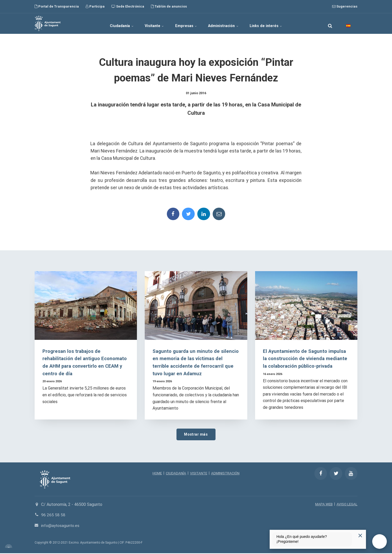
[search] (330, 23)
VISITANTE (198, 474)
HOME (156, 474)
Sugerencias (345, 6)
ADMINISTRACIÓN (226, 474)
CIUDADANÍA (175, 474)
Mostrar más (196, 435)
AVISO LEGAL (347, 505)
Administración (227, 23)
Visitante (151, 23)
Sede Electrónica (128, 6)
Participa (95, 6)
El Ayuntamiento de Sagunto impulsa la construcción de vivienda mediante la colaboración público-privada (306, 359)
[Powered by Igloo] (8, 547)
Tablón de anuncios (169, 6)
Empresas (186, 23)
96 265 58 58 (53, 516)
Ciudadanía (114, 23)
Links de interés (274, 23)
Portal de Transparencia (57, 6)
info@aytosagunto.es (61, 526)
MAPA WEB (323, 505)
